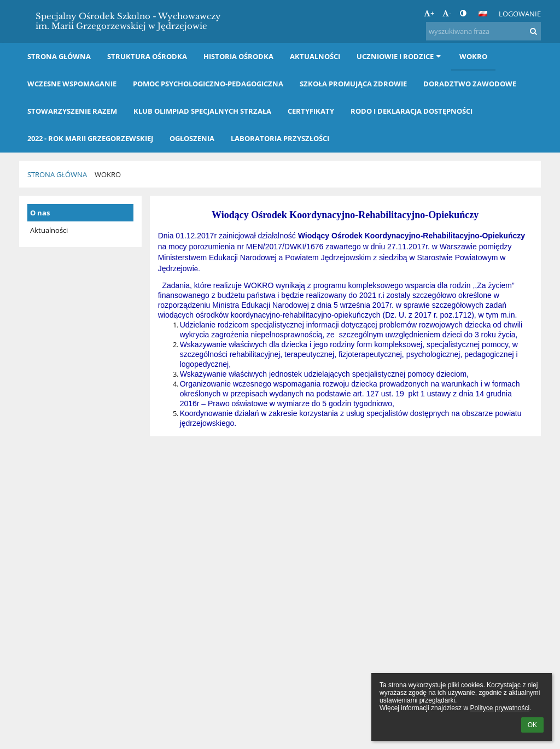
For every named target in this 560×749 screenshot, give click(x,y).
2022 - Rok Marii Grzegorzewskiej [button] (90, 138)
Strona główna (57, 174)
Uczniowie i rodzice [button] (400, 56)
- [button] (447, 13)
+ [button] (429, 13)
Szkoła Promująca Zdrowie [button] (353, 84)
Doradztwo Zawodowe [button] (470, 84)
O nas (40, 213)
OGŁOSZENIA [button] (192, 138)
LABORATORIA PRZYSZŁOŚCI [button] (280, 138)
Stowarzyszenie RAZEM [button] (72, 111)
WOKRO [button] (473, 56)
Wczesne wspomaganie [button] (72, 84)
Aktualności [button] (315, 56)
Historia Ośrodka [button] (238, 56)
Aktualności (49, 230)
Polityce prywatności (500, 708)
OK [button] (532, 725)
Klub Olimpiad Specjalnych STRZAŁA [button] (202, 111)
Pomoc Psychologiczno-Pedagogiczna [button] (208, 84)
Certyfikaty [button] (311, 111)
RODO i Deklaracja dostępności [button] (412, 111)
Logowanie (520, 14)
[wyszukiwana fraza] (483, 31)
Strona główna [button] (59, 56)
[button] (483, 14)
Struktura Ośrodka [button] (147, 56)
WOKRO (108, 174)
